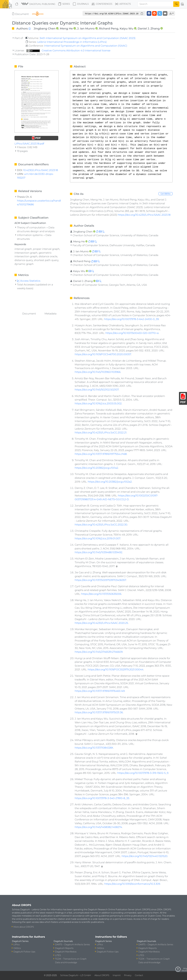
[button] (38, 4)
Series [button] (64, 4)
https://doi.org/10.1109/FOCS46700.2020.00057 (103, 354)
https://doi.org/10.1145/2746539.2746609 (99, 652)
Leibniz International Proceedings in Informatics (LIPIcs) (72, 42)
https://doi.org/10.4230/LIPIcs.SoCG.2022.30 (101, 525)
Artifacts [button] (123, 4)
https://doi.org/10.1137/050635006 (101, 594)
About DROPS (102, 975)
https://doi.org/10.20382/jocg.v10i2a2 (110, 482)
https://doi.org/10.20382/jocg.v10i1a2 (96, 468)
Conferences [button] (102, 4)
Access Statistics (29, 281)
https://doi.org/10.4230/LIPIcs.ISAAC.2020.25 (101, 623)
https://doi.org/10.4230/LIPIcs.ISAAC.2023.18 (144, 215)
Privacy (128, 975)
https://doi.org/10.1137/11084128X (94, 748)
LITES (58, 955)
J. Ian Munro (86, 28)
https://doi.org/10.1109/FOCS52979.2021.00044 (115, 669)
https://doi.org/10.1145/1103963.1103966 (98, 372)
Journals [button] (81, 4)
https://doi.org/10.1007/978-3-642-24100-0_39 (131, 319)
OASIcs (17, 948)
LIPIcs (17, 945)
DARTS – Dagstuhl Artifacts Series (72, 945)
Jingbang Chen (44, 28)
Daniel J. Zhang (149, 28)
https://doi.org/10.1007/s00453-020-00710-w (132, 333)
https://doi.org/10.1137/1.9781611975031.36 (99, 712)
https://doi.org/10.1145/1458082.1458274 (98, 827)
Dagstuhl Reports (64, 948)
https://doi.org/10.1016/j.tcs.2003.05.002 (98, 403)
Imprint (117, 975)
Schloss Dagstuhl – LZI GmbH (76, 975)
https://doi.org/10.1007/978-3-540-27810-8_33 (102, 798)
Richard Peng (109, 28)
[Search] (155, 4)
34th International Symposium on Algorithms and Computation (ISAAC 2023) (87, 38)
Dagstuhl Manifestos (66, 952)
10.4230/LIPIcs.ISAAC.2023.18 (41, 170)
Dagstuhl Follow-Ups (24, 952)
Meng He (66, 28)
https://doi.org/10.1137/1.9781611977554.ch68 (101, 454)
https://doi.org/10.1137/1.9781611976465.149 (100, 691)
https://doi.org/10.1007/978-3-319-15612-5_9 (143, 773)
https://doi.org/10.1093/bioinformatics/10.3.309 (132, 884)
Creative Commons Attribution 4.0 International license (68, 50)
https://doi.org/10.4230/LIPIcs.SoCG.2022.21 (101, 432)
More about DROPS (24, 927)
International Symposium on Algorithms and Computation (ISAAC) (86, 46)
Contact (139, 975)
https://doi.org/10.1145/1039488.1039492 (98, 552)
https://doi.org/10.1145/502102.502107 (97, 390)
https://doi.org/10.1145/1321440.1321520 (145, 856)
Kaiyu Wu (126, 28)
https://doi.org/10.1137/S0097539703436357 (100, 580)
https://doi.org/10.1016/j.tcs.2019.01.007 (97, 538)
